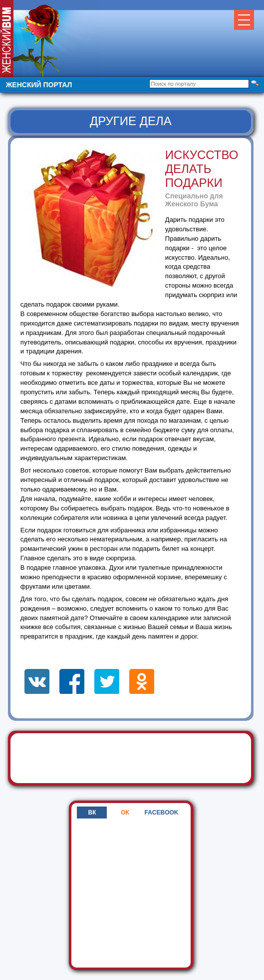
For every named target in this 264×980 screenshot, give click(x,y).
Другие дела (131, 121)
